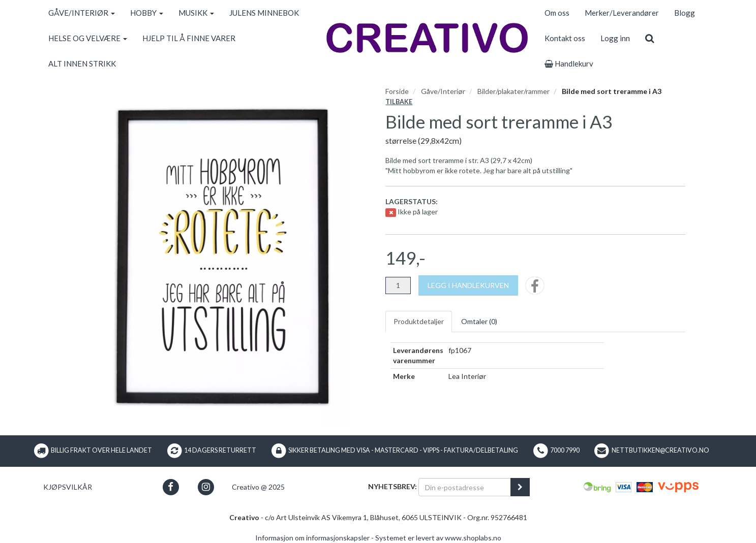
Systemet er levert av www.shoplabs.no (438, 538)
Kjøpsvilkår (68, 487)
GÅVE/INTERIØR (82, 13)
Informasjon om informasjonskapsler (312, 538)
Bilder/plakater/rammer (513, 91)
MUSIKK (196, 13)
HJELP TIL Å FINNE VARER (189, 38)
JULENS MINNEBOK (264, 13)
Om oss (557, 13)
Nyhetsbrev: (392, 486)
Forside (397, 91)
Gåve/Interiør (443, 91)
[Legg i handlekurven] (468, 285)
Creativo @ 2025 (258, 487)
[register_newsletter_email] (520, 487)
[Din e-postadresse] (465, 487)
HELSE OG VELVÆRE (88, 38)
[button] (171, 487)
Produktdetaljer (419, 321)
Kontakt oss (565, 38)
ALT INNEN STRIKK (82, 63)
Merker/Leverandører (622, 13)
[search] (649, 38)
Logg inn (615, 38)
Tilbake (399, 102)
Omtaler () (479, 321)
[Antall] (398, 285)
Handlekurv (569, 63)
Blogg (685, 13)
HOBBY (147, 13)
